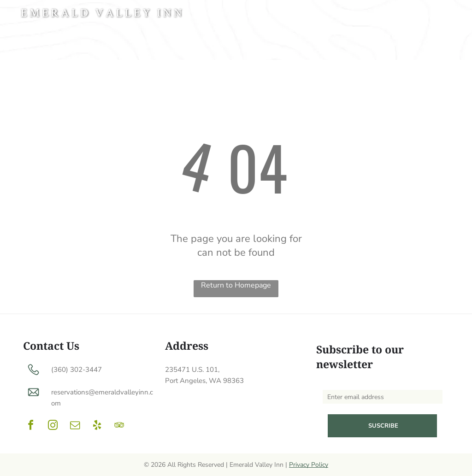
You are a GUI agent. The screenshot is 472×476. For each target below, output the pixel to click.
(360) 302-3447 (77, 370)
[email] (75, 426)
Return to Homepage (236, 285)
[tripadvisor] (119, 426)
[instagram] (53, 426)
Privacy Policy (309, 465)
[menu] (452, 15)
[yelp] (97, 426)
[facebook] (30, 426)
